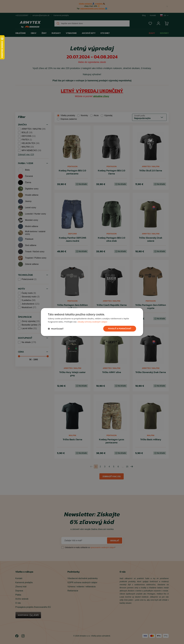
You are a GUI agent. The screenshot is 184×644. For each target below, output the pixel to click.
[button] (56, 329)
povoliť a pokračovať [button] (120, 329)
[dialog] (92, 322)
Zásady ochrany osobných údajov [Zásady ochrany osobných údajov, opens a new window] (92, 322)
